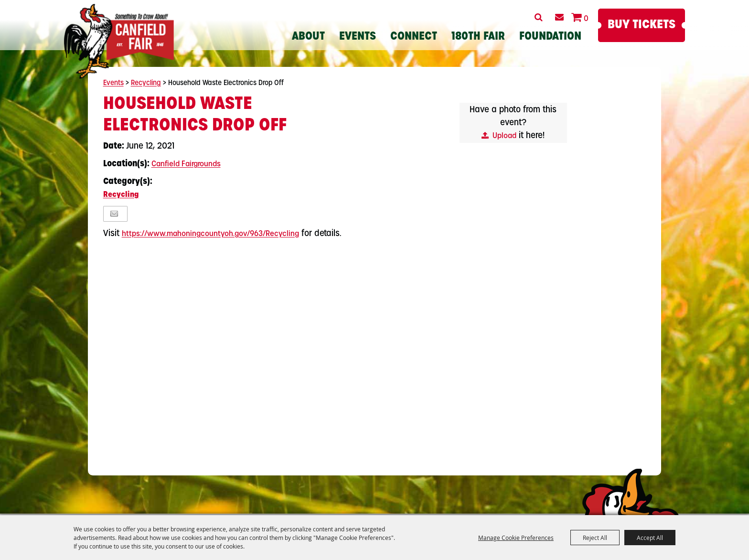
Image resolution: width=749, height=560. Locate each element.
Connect (414, 37)
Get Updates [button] (559, 17)
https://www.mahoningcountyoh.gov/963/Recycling (210, 234)
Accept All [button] (650, 538)
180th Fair (478, 37)
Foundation (550, 37)
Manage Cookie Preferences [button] (516, 538)
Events (358, 37)
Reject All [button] (595, 538)
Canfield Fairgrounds (186, 164)
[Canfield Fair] (119, 41)
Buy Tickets (642, 25)
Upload (504, 136)
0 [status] (586, 19)
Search (539, 17)
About (308, 37)
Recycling (146, 83)
